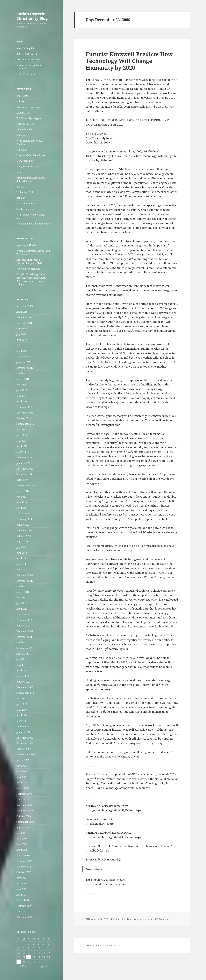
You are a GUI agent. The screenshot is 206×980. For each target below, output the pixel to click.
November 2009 (25, 743)
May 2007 (21, 889)
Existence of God (25, 124)
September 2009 (25, 755)
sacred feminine (25, 203)
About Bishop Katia (27, 48)
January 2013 (23, 570)
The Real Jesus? (27, 74)
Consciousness (24, 96)
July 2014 (21, 497)
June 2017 (22, 340)
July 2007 (21, 878)
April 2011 (22, 670)
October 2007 (24, 872)
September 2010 (25, 693)
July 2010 (21, 698)
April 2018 (22, 312)
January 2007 (23, 911)
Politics (20, 187)
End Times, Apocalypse (29, 118)
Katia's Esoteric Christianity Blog (32, 16)
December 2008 (25, 805)
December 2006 (25, 917)
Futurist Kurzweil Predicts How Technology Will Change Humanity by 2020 (129, 61)
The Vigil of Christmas (28, 269)
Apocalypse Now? (26, 245)
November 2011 (25, 637)
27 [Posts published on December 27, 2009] (19, 962)
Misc (19, 172)
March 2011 (23, 676)
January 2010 (23, 732)
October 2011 (24, 642)
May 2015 (21, 441)
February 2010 (24, 727)
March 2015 (23, 452)
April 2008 (22, 850)
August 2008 (23, 827)
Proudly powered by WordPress (103, 946)
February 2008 (24, 861)
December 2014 (25, 469)
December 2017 (25, 317)
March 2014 (23, 514)
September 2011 (25, 648)
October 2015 (24, 418)
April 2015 (22, 446)
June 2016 (22, 390)
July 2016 (21, 385)
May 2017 (21, 345)
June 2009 (22, 771)
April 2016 (22, 401)
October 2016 (24, 373)
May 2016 (21, 396)
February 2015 (24, 457)
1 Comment (163, 919)
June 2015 (22, 435)
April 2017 (22, 351)
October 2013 (24, 536)
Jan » (44, 966)
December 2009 (25, 738)
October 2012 (24, 586)
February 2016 (24, 407)
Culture (20, 101)
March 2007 (23, 900)
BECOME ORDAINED (27, 54)
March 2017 (23, 357)
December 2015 (25, 413)
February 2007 (24, 906)
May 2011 (21, 665)
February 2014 (24, 519)
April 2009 (22, 783)
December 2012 (25, 575)
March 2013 (23, 564)
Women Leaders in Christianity (33, 224)
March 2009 (23, 788)
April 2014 (22, 508)
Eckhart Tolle (24, 113)
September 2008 (25, 822)
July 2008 (21, 833)
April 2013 (22, 558)
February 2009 (24, 794)
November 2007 (25, 867)
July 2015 (21, 429)
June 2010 (22, 704)
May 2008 (21, 844)
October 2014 (24, 480)
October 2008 (24, 816)
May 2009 (21, 777)
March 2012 (23, 614)
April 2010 (22, 715)
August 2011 (23, 654)
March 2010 (23, 721)
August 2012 (23, 592)
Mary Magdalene (25, 161)
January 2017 (23, 362)
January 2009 (23, 799)
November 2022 (25, 306)
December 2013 (25, 530)
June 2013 (22, 553)
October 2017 (24, 329)
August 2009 (23, 760)
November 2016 (25, 368)
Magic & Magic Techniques (31, 155)
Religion (21, 198)
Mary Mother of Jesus (28, 166)
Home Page (94, 869)
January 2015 (23, 463)
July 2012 (21, 598)
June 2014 (22, 502)
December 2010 (25, 687)
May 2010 (21, 710)
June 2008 (22, 839)
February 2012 (24, 620)
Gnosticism (22, 135)
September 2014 (25, 486)
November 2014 (25, 474)
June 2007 (22, 883)
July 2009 (21, 766)
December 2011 (25, 631)
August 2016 (23, 379)
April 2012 (22, 609)
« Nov (23, 966)
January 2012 (23, 626)
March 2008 (23, 855)
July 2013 (21, 547)
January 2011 (23, 682)
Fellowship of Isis (25, 129)
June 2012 (22, 603)
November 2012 (25, 581)
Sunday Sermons (25, 209)
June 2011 (22, 659)
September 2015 (25, 424)
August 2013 (23, 542)
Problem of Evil (25, 192)
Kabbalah (21, 150)
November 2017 (25, 323)
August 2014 (23, 491)
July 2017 (21, 334)
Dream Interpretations (29, 60)
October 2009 (24, 749)
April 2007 (22, 895)
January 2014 (23, 525)
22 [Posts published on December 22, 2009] (29, 957)
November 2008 (25, 811)
